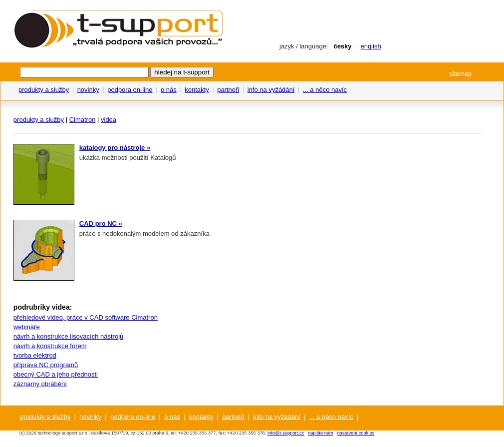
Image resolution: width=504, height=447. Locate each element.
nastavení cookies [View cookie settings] (356, 433)
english (371, 46)
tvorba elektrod (35, 355)
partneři (228, 90)
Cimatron (83, 120)
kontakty (197, 90)
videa (109, 120)
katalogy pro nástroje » (115, 148)
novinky (88, 90)
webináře (27, 327)
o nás (169, 90)
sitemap (461, 74)
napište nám (321, 433)
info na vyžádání (271, 90)
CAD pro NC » (101, 223)
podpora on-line (130, 90)
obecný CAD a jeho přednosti (56, 374)
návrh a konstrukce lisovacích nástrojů (68, 336)
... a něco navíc (325, 90)
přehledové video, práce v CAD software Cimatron (86, 317)
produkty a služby (44, 90)
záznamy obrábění (40, 384)
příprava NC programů (46, 365)
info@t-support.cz (286, 433)
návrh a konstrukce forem (50, 346)
